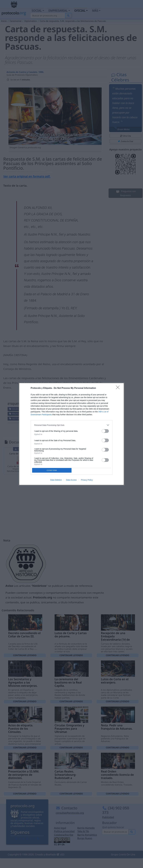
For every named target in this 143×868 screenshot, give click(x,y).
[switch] (105, 431)
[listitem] (71, 425)
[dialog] (71, 434)
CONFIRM (52, 470)
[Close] (119, 388)
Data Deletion (56, 480)
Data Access (71, 480)
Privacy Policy (87, 480)
